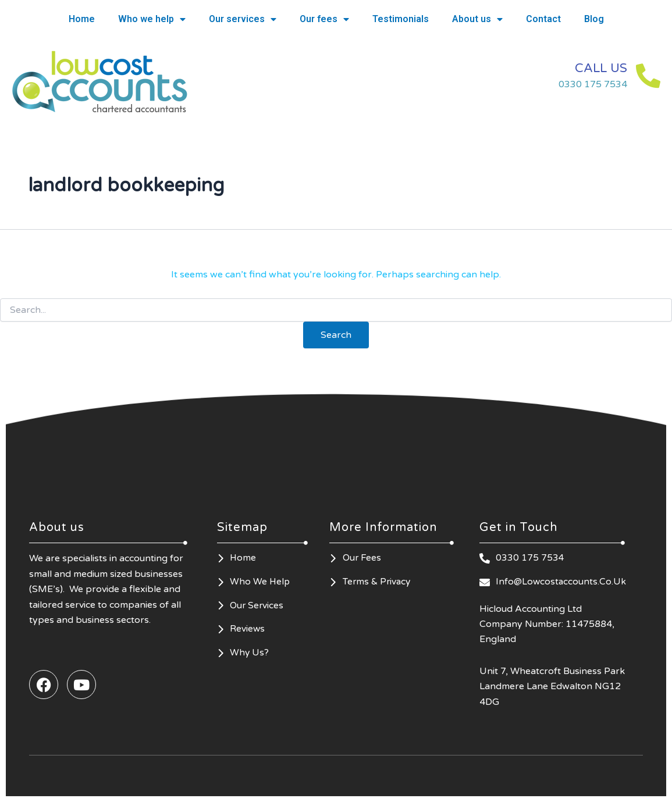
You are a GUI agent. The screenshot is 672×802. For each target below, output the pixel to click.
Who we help (152, 19)
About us (477, 19)
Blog (594, 19)
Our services (243, 19)
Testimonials (401, 19)
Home (82, 19)
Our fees (324, 19)
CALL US (593, 68)
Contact (543, 19)
